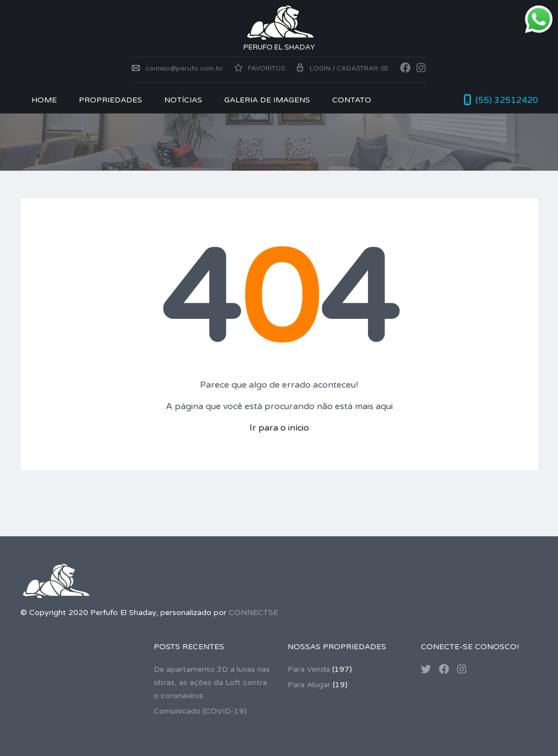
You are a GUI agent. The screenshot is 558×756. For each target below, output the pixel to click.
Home (44, 100)
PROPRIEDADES (110, 100)
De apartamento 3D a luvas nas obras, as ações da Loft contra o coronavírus (212, 682)
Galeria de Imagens (267, 100)
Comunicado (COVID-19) (200, 711)
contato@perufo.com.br (177, 68)
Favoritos (259, 68)
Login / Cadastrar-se (342, 68)
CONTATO (352, 100)
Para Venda (309, 669)
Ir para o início (279, 428)
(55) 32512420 (507, 100)
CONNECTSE (253, 613)
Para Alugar (309, 685)
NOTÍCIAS (183, 100)
